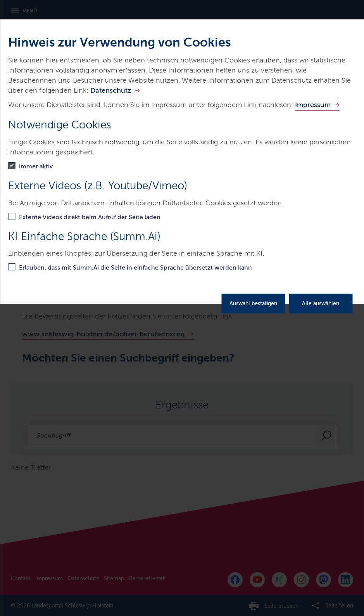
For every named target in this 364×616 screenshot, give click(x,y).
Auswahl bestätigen (253, 304)
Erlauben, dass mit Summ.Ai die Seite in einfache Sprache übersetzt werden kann (135, 267)
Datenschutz (111, 90)
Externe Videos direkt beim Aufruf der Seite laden (90, 217)
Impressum (313, 105)
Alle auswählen (321, 304)
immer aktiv (36, 166)
